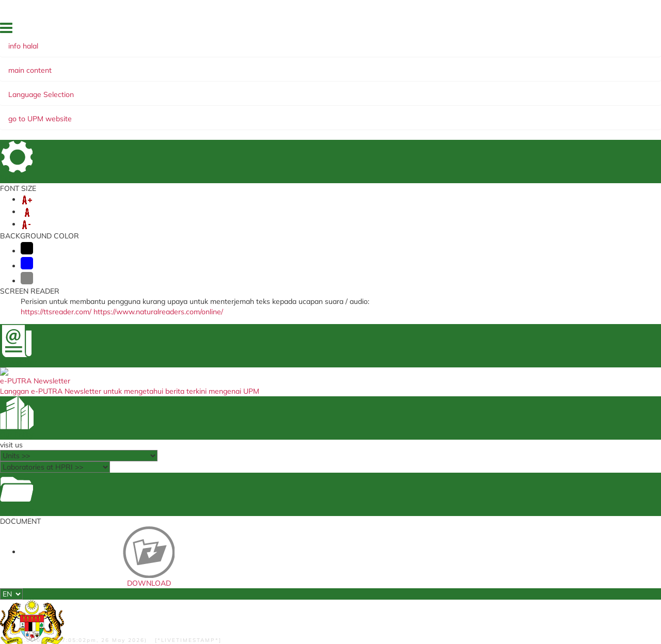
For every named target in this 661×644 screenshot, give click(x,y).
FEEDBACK (506, 30)
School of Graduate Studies (208, 478)
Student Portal (192, 469)
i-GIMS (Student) (195, 459)
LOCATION (589, 30)
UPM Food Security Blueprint (319, 449)
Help (210, 598)
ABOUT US (81, 89)
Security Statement (249, 598)
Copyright (128, 598)
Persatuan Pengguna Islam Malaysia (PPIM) (439, 467)
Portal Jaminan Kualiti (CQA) (320, 478)
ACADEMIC (129, 89)
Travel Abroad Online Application (326, 469)
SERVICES (277, 89)
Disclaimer (182, 598)
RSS (154, 598)
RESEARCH (178, 89)
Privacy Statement (82, 598)
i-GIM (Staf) (188, 449)
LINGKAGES (229, 89)
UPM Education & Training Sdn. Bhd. (438, 500)
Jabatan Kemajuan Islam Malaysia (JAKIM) (437, 452)
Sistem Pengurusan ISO (313, 459)
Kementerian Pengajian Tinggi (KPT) (439, 490)
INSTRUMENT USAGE (343, 89)
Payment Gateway (198, 488)
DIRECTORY (548, 30)
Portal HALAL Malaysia (422, 480)
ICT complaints (302, 488)
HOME (474, 30)
